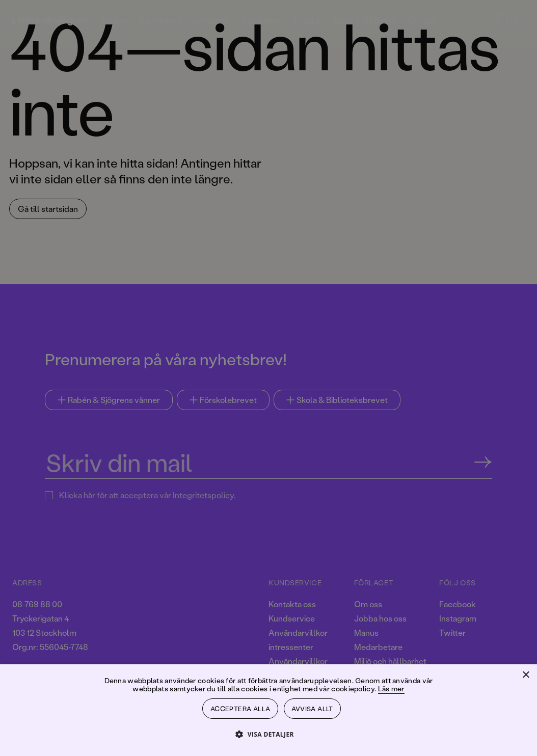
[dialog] (268, 378)
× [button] (526, 673)
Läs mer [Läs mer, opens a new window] (391, 686)
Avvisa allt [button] (313, 707)
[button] (268, 734)
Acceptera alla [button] (240, 707)
